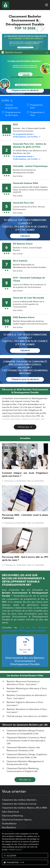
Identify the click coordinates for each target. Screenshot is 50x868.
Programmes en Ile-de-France (13, 114)
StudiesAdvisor (9, 824)
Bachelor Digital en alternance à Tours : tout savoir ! (25, 704)
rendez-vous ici (15, 850)
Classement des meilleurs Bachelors (19, 800)
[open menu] (47, 5)
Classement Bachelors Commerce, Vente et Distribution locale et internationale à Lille (26, 741)
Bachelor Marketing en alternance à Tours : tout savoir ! (27, 690)
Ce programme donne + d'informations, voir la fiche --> (27, 136)
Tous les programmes (11, 106)
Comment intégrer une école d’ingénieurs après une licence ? (25, 475)
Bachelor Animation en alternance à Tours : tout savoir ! (27, 711)
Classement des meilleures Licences (19, 804)
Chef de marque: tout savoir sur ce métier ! (27, 716)
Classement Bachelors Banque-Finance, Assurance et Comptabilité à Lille (26, 732)
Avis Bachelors (9, 827)
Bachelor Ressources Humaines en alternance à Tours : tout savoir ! (23, 683)
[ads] (25, 44)
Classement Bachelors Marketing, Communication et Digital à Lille (23, 770)
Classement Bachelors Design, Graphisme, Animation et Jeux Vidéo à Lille (27, 756)
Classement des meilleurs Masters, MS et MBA (24, 808)
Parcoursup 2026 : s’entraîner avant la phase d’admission (25, 517)
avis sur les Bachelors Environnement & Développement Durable (25, 629)
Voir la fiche (18, 176)
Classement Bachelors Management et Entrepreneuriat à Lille (25, 763)
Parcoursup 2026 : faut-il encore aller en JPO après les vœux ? (25, 559)
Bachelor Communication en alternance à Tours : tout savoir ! (27, 697)
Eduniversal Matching (12, 816)
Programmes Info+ (36, 106)
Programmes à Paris (37, 114)
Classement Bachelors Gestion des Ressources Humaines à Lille (23, 749)
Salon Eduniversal (10, 812)
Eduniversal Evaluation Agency (17, 820)
